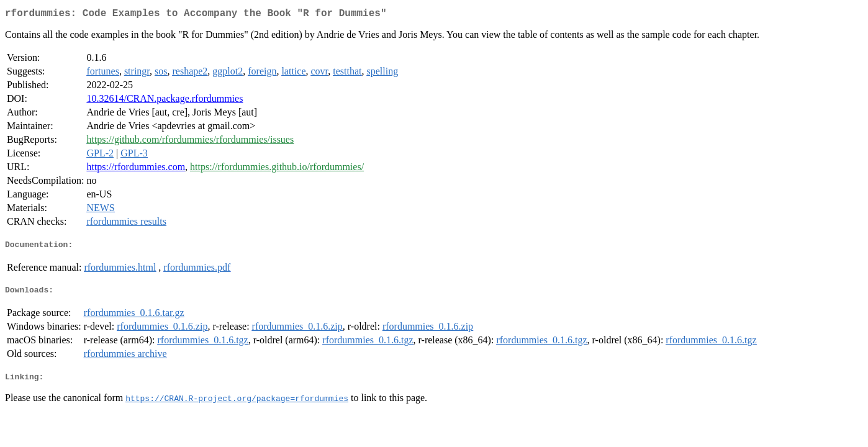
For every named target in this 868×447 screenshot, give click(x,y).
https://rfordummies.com (136, 169)
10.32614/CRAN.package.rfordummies (165, 101)
